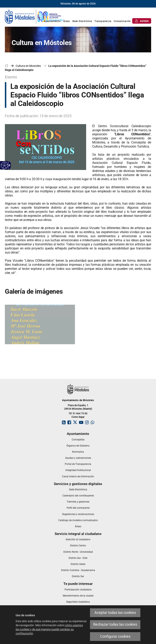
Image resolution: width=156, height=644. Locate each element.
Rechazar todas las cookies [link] (115, 624)
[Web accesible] (5, 165)
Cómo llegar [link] (78, 417)
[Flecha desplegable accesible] (9, 165)
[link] (34, 16)
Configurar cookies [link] (115, 636)
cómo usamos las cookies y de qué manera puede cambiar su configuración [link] (49, 629)
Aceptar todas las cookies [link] (115, 613)
